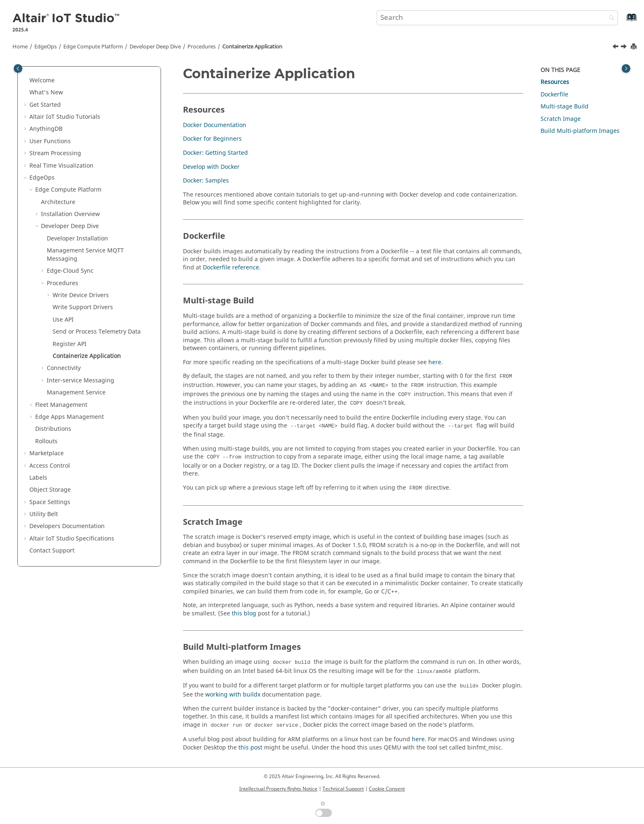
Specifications (72, 539)
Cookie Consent (387, 789)
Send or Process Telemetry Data (97, 332)
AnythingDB (46, 129)
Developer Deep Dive (155, 47)
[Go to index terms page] (623, 21)
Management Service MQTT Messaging (85, 255)
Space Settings (50, 502)
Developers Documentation (67, 526)
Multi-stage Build (565, 107)
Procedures (202, 47)
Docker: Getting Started (215, 153)
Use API (63, 320)
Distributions (53, 429)
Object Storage (50, 490)
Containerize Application (252, 47)
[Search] (610, 18)
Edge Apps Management (70, 417)
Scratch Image (561, 119)
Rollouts (46, 441)
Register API (70, 344)
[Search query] (497, 18)
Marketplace (47, 453)
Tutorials (65, 117)
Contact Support (52, 551)
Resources (555, 82)
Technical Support (343, 789)
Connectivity (64, 368)
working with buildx (233, 695)
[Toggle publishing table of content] (18, 68)
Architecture (58, 202)
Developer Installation (77, 239)
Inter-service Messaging (80, 381)
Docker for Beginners (212, 139)
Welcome (42, 80)
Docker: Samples (206, 181)
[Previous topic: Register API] (616, 48)
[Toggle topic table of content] (626, 68)
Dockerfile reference (231, 268)
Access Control (50, 466)
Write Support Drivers (83, 307)
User (50, 141)
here (435, 362)
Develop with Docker (211, 167)
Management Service (76, 393)
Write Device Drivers (81, 295)
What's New (46, 92)
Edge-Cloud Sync (70, 271)
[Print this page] (634, 47)
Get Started (45, 105)
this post (250, 748)
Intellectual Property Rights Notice (278, 789)
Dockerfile (554, 95)
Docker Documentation (215, 125)
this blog (244, 614)
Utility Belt (44, 514)
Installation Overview (70, 214)
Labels (38, 478)
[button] (26, 81)
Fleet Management (61, 405)
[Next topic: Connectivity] (625, 48)
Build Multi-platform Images (580, 131)
